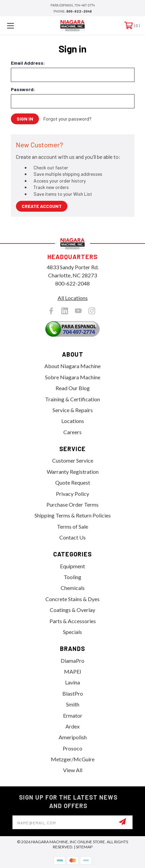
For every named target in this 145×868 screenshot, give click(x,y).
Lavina (72, 682)
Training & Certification (72, 399)
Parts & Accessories (73, 621)
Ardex (72, 726)
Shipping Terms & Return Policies (73, 515)
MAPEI (73, 671)
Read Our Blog (73, 388)
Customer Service (73, 460)
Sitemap (84, 847)
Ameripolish (73, 737)
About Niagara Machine (72, 366)
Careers (72, 432)
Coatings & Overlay (72, 610)
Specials (72, 632)
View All (73, 770)
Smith (73, 704)
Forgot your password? (67, 119)
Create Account (42, 206)
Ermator (73, 715)
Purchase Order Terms (72, 504)
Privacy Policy (72, 494)
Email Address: (28, 63)
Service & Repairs (73, 410)
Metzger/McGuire (73, 759)
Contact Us (72, 537)
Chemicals (73, 588)
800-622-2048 (79, 11)
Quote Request (73, 482)
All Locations (73, 298)
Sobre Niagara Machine (73, 377)
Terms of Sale (72, 526)
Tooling (72, 577)
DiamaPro (72, 661)
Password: (23, 89)
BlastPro (73, 693)
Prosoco (72, 748)
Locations (73, 421)
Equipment (72, 566)
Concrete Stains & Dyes (72, 599)
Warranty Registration (73, 472)
